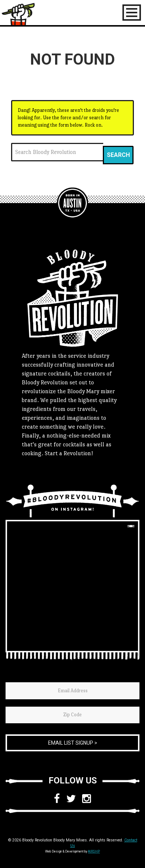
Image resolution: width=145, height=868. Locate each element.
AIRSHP (94, 851)
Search (118, 155)
